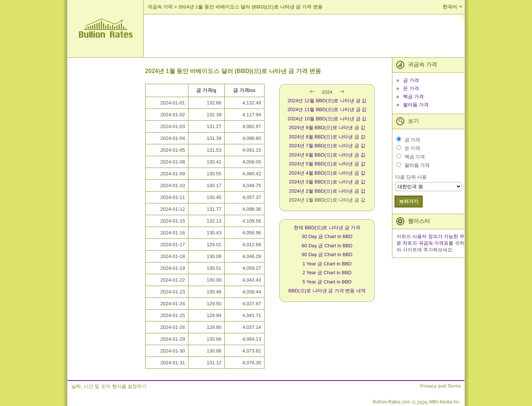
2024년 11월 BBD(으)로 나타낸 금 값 (327, 109)
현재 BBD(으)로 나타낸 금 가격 (327, 228)
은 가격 (411, 88)
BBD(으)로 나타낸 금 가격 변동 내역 (327, 291)
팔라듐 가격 (416, 105)
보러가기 (409, 201)
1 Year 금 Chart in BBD (327, 264)
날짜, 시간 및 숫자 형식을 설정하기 (109, 386)
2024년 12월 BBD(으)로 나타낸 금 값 (327, 101)
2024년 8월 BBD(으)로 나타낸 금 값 (327, 137)
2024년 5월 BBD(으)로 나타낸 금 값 (327, 164)
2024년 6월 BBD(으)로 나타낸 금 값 (327, 155)
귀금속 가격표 (434, 243)
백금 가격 (413, 97)
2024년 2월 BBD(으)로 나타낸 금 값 (327, 191)
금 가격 (411, 80)
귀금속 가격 (160, 7)
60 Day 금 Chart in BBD (327, 246)
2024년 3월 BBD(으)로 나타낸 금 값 (327, 182)
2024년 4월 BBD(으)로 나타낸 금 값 (327, 173)
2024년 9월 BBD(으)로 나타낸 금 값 (327, 128)
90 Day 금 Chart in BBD (327, 254)
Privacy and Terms (441, 386)
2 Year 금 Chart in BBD (327, 273)
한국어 (450, 7)
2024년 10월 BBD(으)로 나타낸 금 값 (327, 119)
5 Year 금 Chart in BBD (327, 282)
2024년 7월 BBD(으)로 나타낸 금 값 (327, 146)
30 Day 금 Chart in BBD (327, 236)
